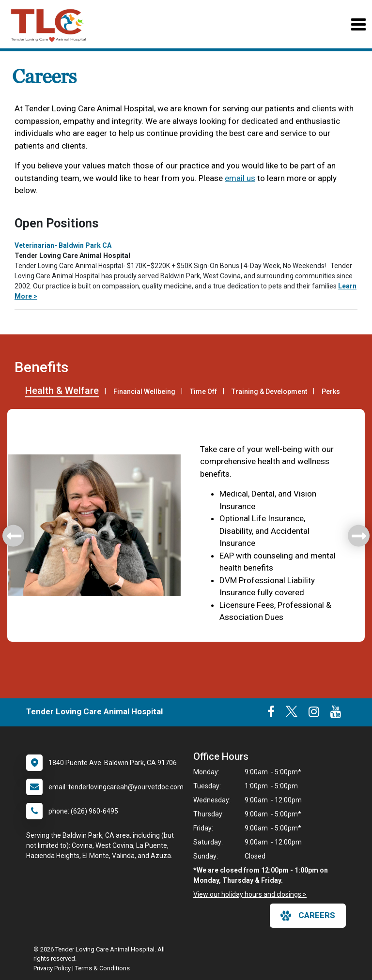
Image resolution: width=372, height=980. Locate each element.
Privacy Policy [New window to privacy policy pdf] (52, 968)
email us (240, 178)
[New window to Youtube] (336, 714)
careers (308, 916)
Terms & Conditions (102, 968)
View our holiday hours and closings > (250, 894)
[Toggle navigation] (358, 24)
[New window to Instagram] (314, 714)
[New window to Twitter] (292, 714)
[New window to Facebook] (271, 714)
